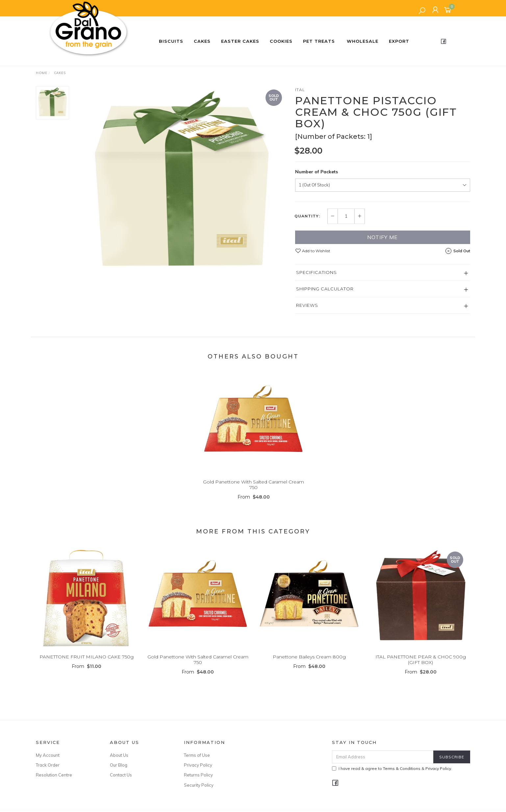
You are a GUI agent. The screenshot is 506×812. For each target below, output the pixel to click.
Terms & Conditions (402, 768)
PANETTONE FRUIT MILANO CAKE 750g (87, 664)
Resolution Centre (54, 775)
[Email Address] (383, 757)
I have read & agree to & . (392, 768)
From (254, 504)
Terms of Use (197, 755)
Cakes (202, 41)
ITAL (300, 90)
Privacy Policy (198, 765)
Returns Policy (198, 775)
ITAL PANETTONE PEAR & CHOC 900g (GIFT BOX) (421, 667)
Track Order (48, 765)
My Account (48, 755)
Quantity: (307, 216)
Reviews (307, 305)
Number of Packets (316, 172)
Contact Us (121, 775)
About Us (119, 755)
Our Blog (119, 765)
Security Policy (199, 785)
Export (399, 41)
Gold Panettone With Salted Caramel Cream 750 (253, 492)
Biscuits (171, 41)
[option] (182, 185)
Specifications (316, 272)
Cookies (281, 41)
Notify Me (382, 237)
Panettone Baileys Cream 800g (309, 664)
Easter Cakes (240, 41)
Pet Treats (319, 41)
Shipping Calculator (325, 289)
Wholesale (363, 41)
